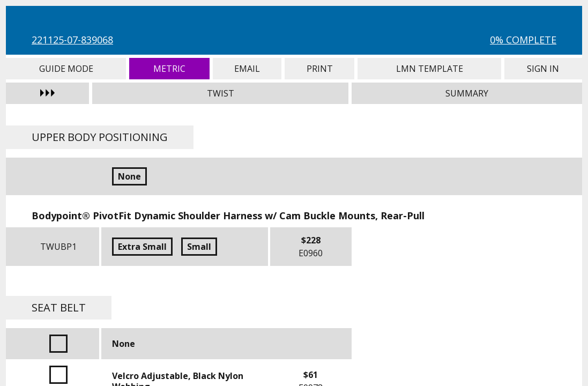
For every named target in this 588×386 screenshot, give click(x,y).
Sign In (543, 69)
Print (319, 69)
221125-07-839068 (72, 40)
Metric (169, 69)
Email (247, 69)
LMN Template (429, 69)
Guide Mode (66, 69)
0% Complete (523, 40)
